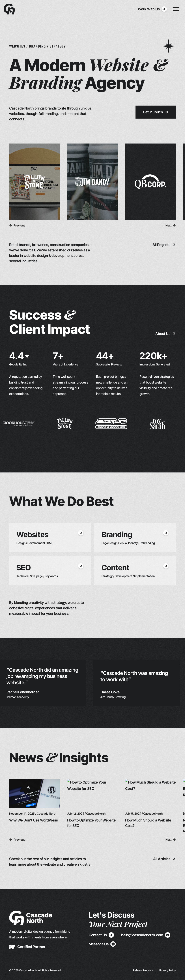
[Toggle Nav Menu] (176, 9)
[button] (17, 225)
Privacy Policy (168, 970)
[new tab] (27, 947)
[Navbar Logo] (9, 9)
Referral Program (143, 970)
